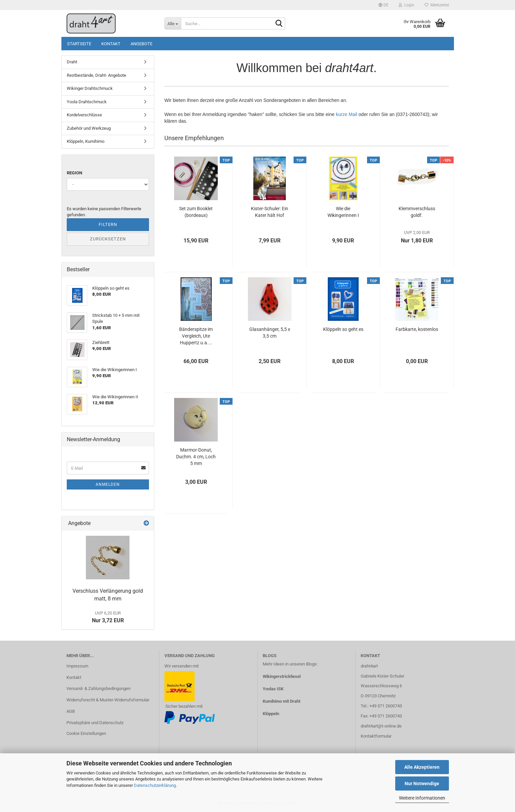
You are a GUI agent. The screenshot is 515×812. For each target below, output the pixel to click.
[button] (383, 5)
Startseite (79, 44)
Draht (72, 62)
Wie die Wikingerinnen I (343, 212)
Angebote (141, 44)
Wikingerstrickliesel (282, 676)
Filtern (108, 224)
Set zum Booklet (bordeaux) (196, 212)
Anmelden (108, 484)
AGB (71, 711)
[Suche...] (173, 23)
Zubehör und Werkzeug (89, 128)
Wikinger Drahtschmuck (90, 88)
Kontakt (111, 44)
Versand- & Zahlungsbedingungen (98, 688)
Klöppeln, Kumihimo (86, 141)
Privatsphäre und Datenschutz (95, 723)
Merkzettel (437, 5)
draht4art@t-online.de (381, 726)
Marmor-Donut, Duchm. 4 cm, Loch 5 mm (196, 457)
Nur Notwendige (422, 784)
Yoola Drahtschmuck (87, 102)
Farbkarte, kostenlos (417, 329)
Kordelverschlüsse (84, 115)
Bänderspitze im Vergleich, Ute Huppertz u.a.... (196, 336)
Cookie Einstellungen (86, 733)
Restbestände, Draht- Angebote (96, 75)
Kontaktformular (376, 736)
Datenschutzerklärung (155, 785)
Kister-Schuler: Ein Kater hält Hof (270, 212)
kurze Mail (347, 114)
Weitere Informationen (422, 798)
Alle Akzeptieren (422, 767)
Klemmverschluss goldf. (417, 212)
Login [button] (406, 5)
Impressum (77, 666)
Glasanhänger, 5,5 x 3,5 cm (270, 333)
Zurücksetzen (108, 239)
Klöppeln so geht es (343, 329)
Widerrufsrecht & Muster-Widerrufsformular (108, 700)
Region (74, 173)
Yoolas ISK (273, 689)
